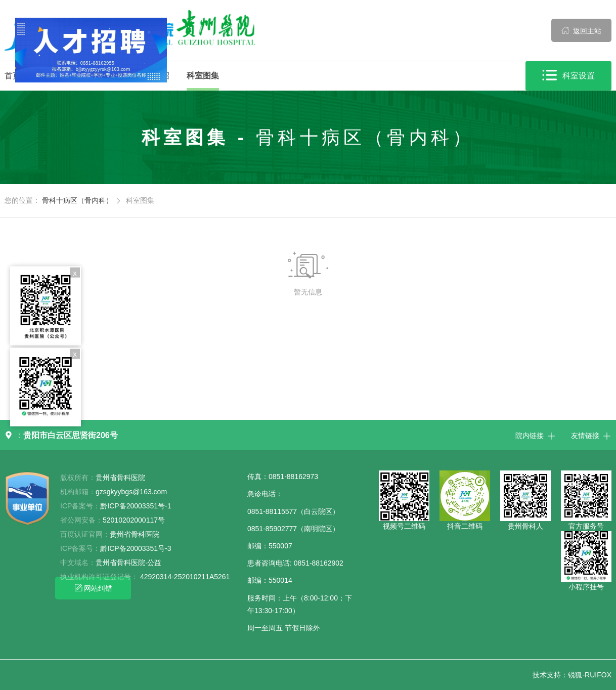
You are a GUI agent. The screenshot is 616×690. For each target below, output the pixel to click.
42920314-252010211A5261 (185, 577)
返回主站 (582, 30)
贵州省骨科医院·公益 (128, 563)
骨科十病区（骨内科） (77, 200)
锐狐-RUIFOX (590, 675)
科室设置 (568, 76)
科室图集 (203, 76)
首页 (13, 76)
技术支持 (547, 675)
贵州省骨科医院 (135, 534)
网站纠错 (93, 588)
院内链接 (536, 435)
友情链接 (591, 435)
